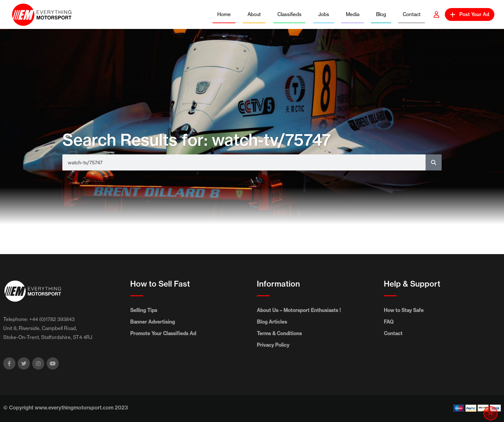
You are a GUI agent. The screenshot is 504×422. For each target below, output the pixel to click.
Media (353, 14)
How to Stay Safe (404, 310)
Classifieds (289, 14)
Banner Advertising (153, 322)
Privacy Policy (273, 345)
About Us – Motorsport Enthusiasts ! (299, 310)
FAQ (389, 322)
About (254, 14)
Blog (381, 14)
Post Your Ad (470, 14)
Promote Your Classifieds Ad (163, 333)
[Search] (434, 162)
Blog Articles (272, 322)
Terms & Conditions (279, 333)
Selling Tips (144, 310)
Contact (412, 14)
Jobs (324, 14)
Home (224, 14)
